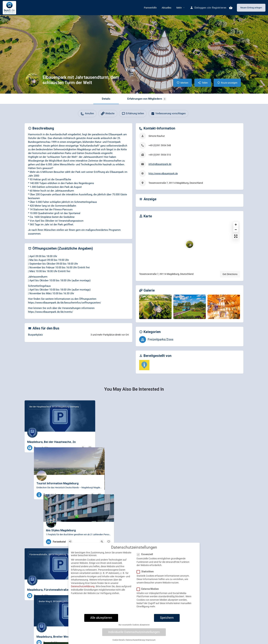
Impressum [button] (151, 641)
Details (106, 99)
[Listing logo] (32, 80)
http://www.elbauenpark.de (163, 173)
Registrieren (219, 8)
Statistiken (146, 572)
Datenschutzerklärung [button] (135, 641)
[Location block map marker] (190, 244)
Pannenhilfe (150, 8)
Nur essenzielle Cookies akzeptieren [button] (134, 626)
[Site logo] (10, 7)
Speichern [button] (167, 619)
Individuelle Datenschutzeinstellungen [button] (134, 633)
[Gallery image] (155, 307)
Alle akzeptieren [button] (101, 619)
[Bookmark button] (90, 448)
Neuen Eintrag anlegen (251, 8)
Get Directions (230, 274)
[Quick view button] (83, 448)
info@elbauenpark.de (160, 164)
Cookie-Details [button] (119, 641)
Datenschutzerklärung (83, 587)
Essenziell (146, 555)
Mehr (179, 8)
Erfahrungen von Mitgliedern (147, 99)
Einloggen (200, 8)
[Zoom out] (236, 230)
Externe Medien (149, 590)
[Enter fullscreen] (236, 236)
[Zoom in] (236, 225)
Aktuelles (166, 8)
